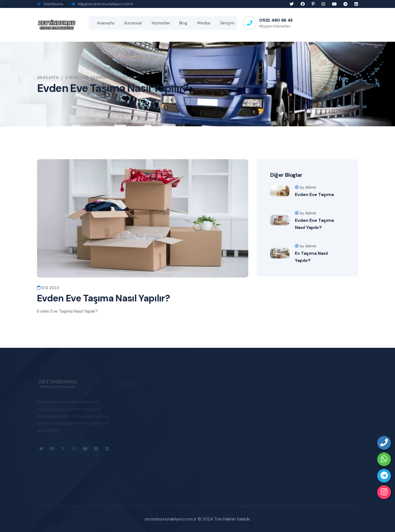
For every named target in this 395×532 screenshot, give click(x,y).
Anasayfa (105, 23)
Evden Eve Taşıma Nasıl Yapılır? (314, 224)
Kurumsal (133, 23)
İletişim (227, 23)
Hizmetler (161, 23)
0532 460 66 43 (276, 20)
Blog (183, 23)
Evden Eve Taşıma (314, 194)
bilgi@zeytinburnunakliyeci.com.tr (105, 4)
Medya (204, 23)
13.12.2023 (48, 288)
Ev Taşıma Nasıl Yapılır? (311, 257)
